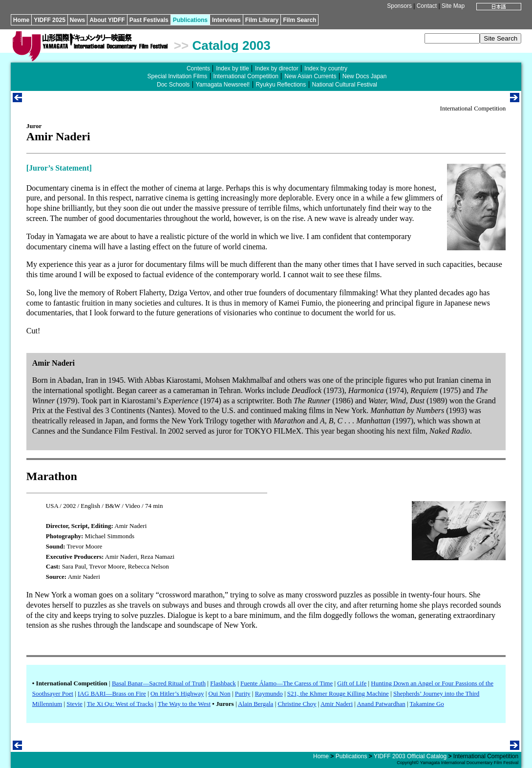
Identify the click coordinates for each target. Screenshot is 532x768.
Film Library (262, 20)
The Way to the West (184, 704)
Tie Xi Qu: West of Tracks (120, 704)
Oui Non (220, 693)
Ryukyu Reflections (281, 85)
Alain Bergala (255, 704)
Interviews (226, 20)
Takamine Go (427, 704)
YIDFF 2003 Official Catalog (410, 756)
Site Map (453, 6)
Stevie (74, 704)
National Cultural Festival (345, 85)
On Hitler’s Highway (177, 693)
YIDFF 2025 (50, 20)
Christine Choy (297, 704)
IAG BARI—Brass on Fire (112, 693)
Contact (427, 6)
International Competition (246, 76)
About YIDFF (107, 20)
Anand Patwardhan (381, 704)
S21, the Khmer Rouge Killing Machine (338, 693)
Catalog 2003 (231, 45)
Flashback (223, 683)
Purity (243, 693)
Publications (190, 20)
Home (21, 20)
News (77, 20)
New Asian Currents (310, 76)
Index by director (277, 68)
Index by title (232, 68)
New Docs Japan (365, 76)
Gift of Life (352, 683)
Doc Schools (173, 85)
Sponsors (399, 6)
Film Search (299, 20)
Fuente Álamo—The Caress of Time (287, 683)
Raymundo (269, 693)
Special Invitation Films (178, 76)
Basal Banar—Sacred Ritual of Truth (159, 683)
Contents (198, 68)
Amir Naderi (337, 704)
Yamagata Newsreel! (223, 85)
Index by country (326, 68)
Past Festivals (149, 20)
